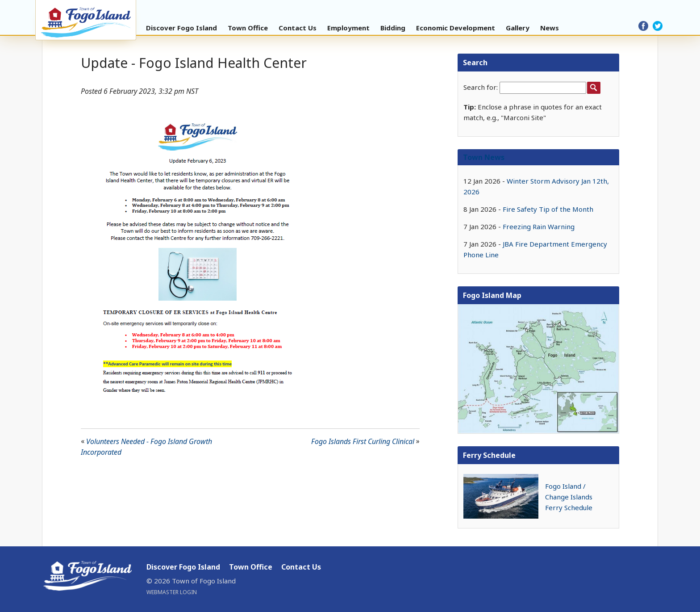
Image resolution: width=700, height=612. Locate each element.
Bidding (393, 28)
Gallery (518, 28)
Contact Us (298, 28)
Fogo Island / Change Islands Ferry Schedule (569, 497)
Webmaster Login (172, 592)
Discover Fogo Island (181, 28)
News (550, 28)
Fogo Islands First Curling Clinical (363, 441)
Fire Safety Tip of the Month (548, 209)
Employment (348, 28)
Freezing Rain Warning (539, 226)
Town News (484, 157)
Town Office (248, 28)
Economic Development (456, 28)
